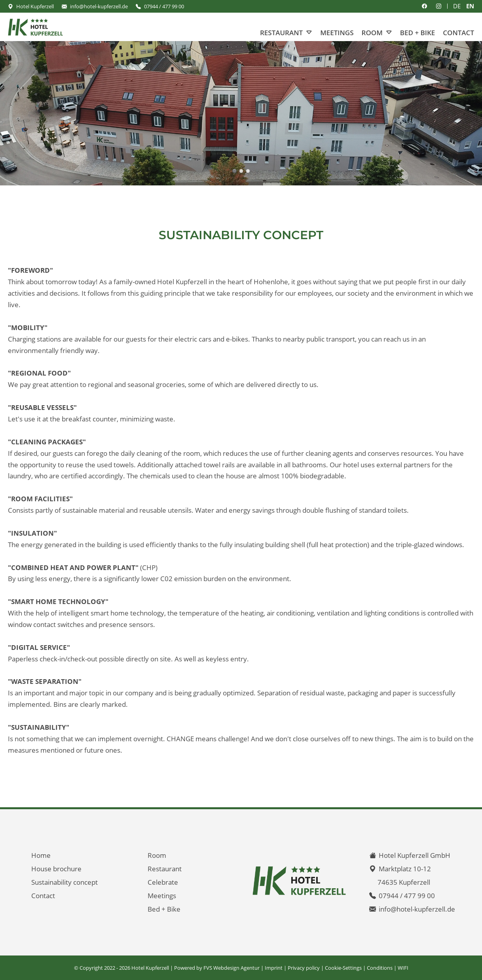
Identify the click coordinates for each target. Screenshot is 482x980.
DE (457, 6)
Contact (458, 33)
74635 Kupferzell (404, 882)
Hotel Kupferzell (35, 6)
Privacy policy (304, 968)
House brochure (56, 869)
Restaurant (281, 33)
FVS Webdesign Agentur (232, 968)
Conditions (380, 968)
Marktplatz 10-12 (405, 869)
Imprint (274, 968)
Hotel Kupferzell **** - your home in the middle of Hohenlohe (234, 171)
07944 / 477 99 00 (164, 6)
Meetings (337, 33)
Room (372, 33)
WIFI (403, 968)
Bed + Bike (417, 33)
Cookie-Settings (343, 968)
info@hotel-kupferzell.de (99, 6)
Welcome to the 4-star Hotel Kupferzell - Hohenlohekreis (248, 171)
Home (41, 855)
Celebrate (163, 882)
